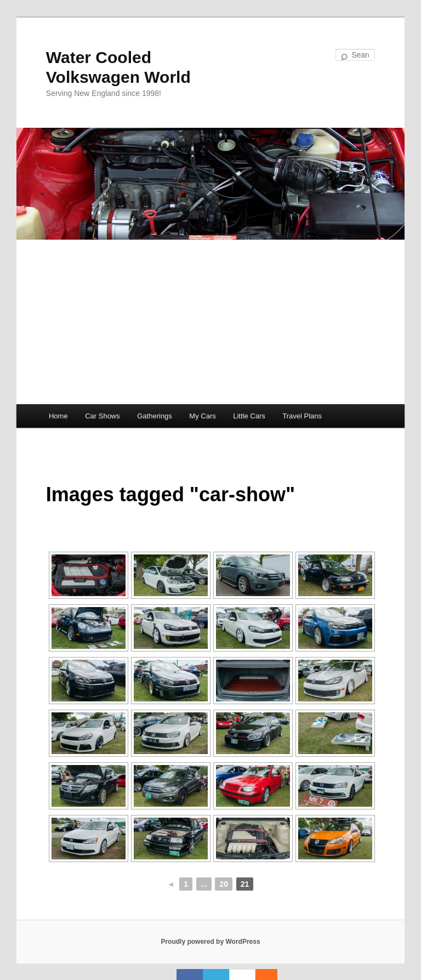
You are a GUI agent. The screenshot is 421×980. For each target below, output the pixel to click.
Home (58, 416)
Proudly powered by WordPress (210, 942)
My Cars (202, 416)
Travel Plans (302, 416)
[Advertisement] (210, 322)
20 (224, 884)
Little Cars (249, 416)
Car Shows (103, 416)
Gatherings (155, 416)
